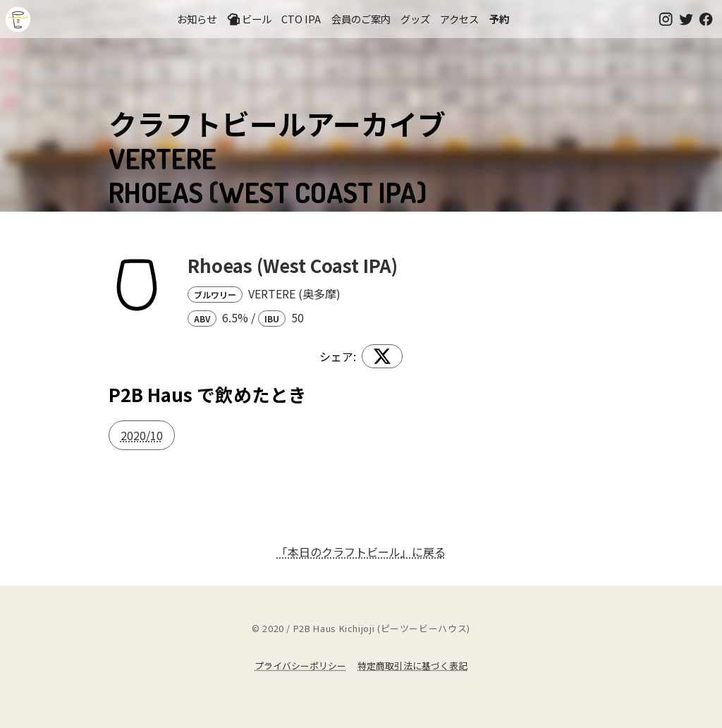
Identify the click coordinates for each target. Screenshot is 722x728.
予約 (499, 19)
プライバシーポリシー (300, 666)
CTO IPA (301, 19)
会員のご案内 (361, 19)
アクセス (459, 19)
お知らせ (197, 19)
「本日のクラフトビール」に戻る (361, 552)
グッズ (415, 19)
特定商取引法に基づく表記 (412, 666)
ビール (249, 19)
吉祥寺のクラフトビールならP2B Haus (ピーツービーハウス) (18, 19)
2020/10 (142, 435)
